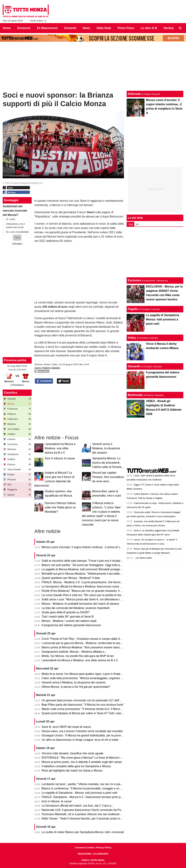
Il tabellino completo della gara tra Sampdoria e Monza (76, 766)
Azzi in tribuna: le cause (60, 458)
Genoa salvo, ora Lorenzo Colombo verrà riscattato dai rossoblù (82, 731)
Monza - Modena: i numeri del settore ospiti (69, 621)
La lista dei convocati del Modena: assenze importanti (76, 608)
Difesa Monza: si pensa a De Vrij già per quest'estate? (76, 687)
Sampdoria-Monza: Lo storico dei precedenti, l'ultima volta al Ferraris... (108, 463)
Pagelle (133, 309)
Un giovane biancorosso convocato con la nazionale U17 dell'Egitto (84, 700)
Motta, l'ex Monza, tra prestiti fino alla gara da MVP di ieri (78, 656)
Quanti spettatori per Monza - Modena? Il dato (71, 578)
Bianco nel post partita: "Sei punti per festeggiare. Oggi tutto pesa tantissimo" (90, 565)
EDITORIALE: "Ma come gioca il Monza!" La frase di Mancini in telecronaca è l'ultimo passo (100, 758)
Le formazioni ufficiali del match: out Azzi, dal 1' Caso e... (78, 806)
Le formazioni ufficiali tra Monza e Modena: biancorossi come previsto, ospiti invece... (96, 587)
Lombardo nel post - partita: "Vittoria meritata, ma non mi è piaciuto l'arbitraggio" (92, 784)
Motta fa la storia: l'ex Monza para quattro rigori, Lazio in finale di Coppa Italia (91, 674)
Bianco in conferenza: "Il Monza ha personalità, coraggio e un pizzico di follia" (91, 788)
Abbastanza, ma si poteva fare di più (16, 226)
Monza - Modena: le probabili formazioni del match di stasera (80, 604)
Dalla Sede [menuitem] (104, 28)
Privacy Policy (104, 848)
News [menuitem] (86, 28)
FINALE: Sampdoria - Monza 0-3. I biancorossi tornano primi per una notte (89, 797)
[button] (17, 238)
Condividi (44, 381)
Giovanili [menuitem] (70, 28)
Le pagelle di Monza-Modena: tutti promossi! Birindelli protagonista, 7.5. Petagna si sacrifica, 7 (101, 569)
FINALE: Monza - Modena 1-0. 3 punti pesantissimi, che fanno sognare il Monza (92, 582)
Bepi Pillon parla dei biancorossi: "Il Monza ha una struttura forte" (83, 705)
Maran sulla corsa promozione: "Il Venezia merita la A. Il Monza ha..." (85, 709)
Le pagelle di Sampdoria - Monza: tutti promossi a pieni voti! (80, 793)
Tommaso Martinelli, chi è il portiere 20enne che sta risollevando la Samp (88, 814)
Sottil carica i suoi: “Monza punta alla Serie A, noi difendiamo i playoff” (86, 599)
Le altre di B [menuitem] (149, 28)
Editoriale (134, 94)
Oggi (130, 224)
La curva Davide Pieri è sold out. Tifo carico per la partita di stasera (84, 595)
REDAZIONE (84, 854)
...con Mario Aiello (143, 558)
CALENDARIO (101, 854)
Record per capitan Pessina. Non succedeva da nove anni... (108, 477)
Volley (132, 338)
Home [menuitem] (7, 28)
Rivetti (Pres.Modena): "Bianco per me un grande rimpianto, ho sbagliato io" (90, 591)
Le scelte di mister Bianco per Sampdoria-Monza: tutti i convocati (83, 832)
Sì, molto (11, 219)
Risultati (17, 244)
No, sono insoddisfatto (18, 232)
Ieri (137, 224)
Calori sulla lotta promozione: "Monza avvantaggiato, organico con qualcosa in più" (94, 678)
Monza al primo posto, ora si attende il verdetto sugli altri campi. (82, 762)
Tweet (64, 381)
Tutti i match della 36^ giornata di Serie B (68, 617)
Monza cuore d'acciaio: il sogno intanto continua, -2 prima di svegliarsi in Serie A (93, 547)
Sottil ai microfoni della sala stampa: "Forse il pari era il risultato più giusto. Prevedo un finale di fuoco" (106, 561)
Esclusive (134, 280)
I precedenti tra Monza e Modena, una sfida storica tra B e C (60, 448)
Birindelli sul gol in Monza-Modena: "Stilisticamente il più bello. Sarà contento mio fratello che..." (102, 574)
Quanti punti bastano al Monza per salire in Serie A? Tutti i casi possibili (87, 713)
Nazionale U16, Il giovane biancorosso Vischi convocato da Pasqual (85, 810)
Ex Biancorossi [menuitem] (47, 28)
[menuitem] (180, 28)
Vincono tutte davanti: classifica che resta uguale (73, 753)
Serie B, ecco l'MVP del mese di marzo (66, 727)
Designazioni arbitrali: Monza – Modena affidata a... (74, 652)
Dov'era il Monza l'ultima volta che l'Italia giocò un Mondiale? (60, 507)
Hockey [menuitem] (169, 28)
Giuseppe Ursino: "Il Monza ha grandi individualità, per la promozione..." (87, 735)
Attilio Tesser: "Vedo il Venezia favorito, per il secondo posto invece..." (86, 819)
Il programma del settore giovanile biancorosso (71, 625)
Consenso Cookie (84, 848)
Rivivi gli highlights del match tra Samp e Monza (72, 771)
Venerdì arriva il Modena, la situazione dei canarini (106, 448)
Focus (47, 364)
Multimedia (135, 395)
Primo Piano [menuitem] (126, 28)
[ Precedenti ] (17, 385)
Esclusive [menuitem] (24, 28)
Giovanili (134, 366)
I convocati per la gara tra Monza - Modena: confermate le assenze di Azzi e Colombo (96, 643)
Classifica (10, 393)
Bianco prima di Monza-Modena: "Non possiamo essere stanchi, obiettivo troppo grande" (98, 647)
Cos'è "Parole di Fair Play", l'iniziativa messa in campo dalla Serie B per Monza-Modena (97, 639)
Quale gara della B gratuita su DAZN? (66, 612)
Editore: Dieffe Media (93, 860)
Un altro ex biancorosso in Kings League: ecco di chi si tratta (80, 740)
